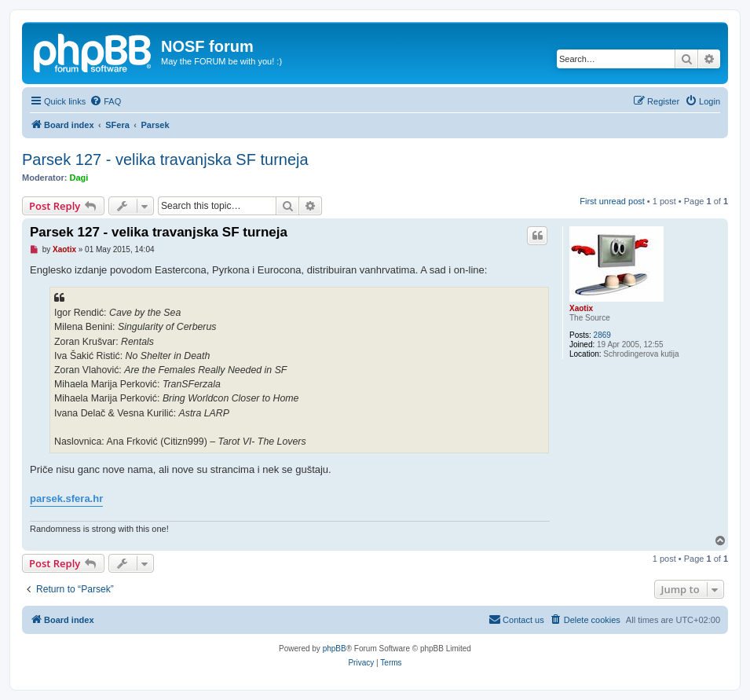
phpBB (335, 649)
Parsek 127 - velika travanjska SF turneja (165, 159)
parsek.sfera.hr (66, 498)
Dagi (79, 178)
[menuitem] (105, 101)
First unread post (612, 201)
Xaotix (581, 308)
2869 (602, 335)
